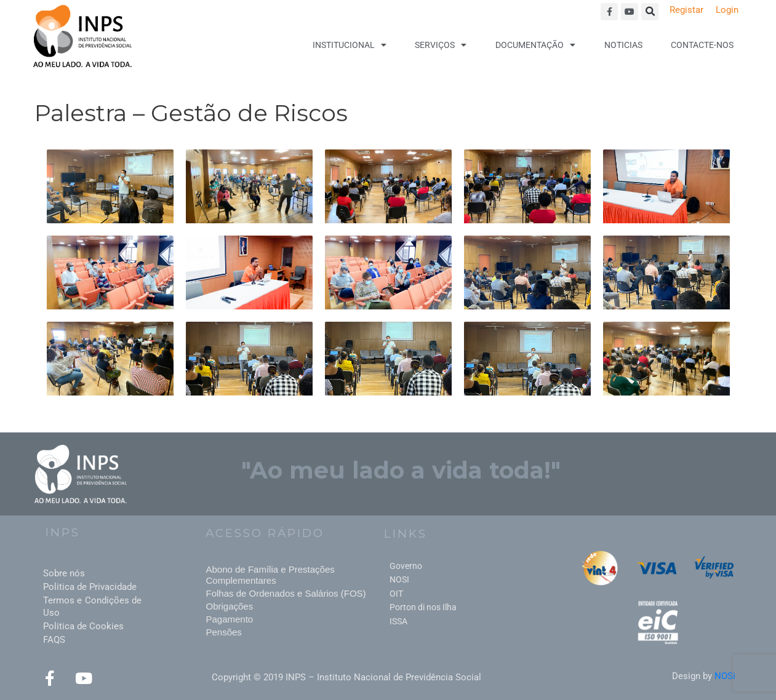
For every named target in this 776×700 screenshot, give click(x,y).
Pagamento (229, 619)
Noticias (623, 45)
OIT (396, 594)
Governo (406, 566)
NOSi (725, 676)
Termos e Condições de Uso (93, 607)
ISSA (398, 621)
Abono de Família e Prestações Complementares (270, 575)
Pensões (223, 632)
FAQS (54, 640)
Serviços (441, 45)
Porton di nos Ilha (423, 607)
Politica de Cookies (83, 626)
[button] (650, 12)
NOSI (399, 579)
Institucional (350, 45)
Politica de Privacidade (90, 587)
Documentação (535, 45)
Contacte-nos (702, 45)
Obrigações (229, 606)
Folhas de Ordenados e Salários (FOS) (286, 593)
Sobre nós (64, 573)
